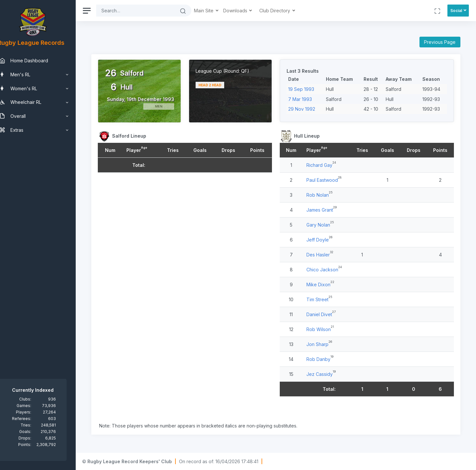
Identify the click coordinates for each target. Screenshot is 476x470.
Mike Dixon (323, 287)
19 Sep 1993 (306, 89)
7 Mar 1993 (305, 99)
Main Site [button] (214, 11)
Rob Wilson (323, 332)
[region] (43, 235)
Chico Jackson (327, 272)
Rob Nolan (322, 198)
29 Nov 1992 (307, 109)
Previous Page (440, 42)
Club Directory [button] (285, 11)
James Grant (324, 212)
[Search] (146, 11)
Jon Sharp (322, 347)
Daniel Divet (324, 317)
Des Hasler (323, 257)
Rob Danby (323, 362)
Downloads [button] (246, 11)
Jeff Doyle (322, 242)
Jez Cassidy (324, 377)
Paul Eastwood (327, 183)
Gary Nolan (323, 227)
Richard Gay (324, 168)
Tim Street (322, 302)
